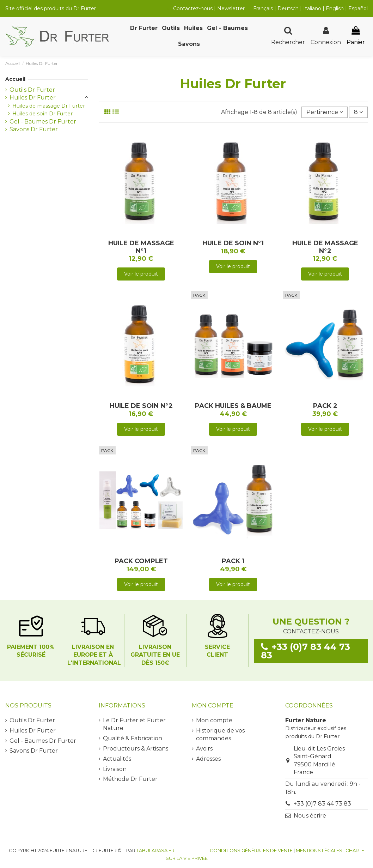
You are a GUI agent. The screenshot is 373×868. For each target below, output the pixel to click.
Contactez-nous (193, 8)
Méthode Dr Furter (130, 779)
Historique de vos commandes (220, 734)
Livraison (115, 769)
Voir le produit (141, 274)
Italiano (312, 8)
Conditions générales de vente (251, 850)
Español (358, 8)
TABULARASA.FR (155, 850)
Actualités (117, 759)
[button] (144, 28)
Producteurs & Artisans (136, 749)
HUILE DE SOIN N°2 (141, 406)
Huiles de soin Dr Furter (42, 114)
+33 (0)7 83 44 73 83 (322, 804)
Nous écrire (310, 816)
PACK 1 (233, 561)
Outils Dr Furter (32, 90)
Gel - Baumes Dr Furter (43, 122)
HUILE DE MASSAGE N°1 (141, 247)
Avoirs (204, 749)
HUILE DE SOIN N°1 (233, 243)
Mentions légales (319, 850)
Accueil (15, 79)
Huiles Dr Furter (33, 98)
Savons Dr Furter (34, 129)
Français (263, 8)
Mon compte (214, 720)
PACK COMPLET (141, 561)
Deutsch (288, 8)
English (335, 8)
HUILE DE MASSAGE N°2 (325, 247)
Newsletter (231, 8)
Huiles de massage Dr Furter (49, 106)
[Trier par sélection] (325, 112)
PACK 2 (325, 406)
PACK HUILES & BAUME (233, 406)
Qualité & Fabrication (133, 738)
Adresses (208, 759)
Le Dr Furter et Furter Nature (134, 724)
